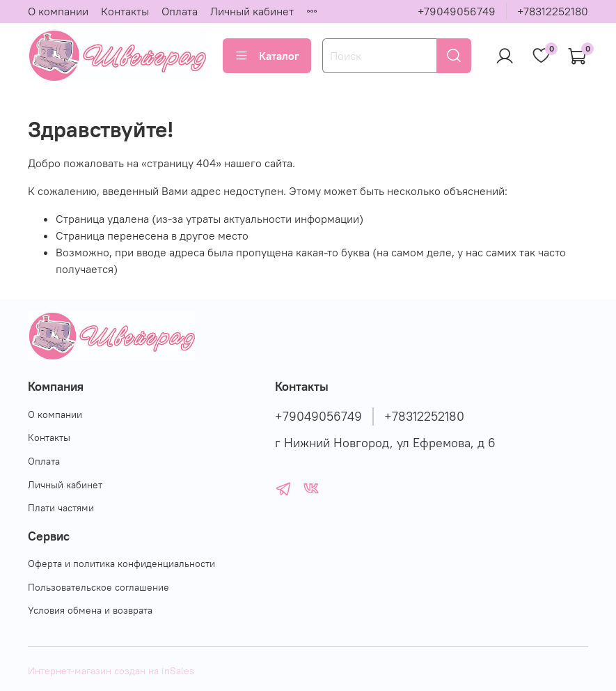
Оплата (180, 11)
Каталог (267, 56)
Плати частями (61, 508)
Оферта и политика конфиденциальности (121, 564)
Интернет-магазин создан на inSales (111, 671)
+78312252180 (553, 11)
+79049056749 (457, 11)
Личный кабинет (252, 11)
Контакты (125, 11)
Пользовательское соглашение (98, 587)
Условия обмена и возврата (90, 610)
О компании (58, 11)
